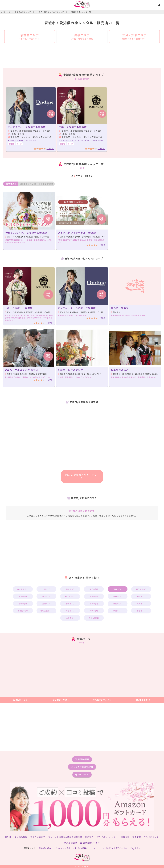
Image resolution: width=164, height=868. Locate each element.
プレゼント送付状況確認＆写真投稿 (65, 837)
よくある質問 (21, 837)
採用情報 (137, 837)
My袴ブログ (143, 700)
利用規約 (89, 837)
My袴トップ (20, 700)
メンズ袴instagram (82, 767)
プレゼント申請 (61, 700)
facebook (82, 775)
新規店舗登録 (71, 843)
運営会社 (125, 837)
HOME (8, 837)
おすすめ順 (11, 184)
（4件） (101, 148)
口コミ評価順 (46, 184)
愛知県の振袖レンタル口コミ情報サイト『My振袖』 (64, 848)
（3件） (102, 245)
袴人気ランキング (102, 700)
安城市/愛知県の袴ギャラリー (82, 476)
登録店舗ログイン (90, 843)
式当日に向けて (38, 837)
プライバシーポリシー (107, 837)
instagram (82, 759)
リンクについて (151, 837)
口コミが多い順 (28, 184)
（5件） (50, 148)
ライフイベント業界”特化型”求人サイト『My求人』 (116, 848)
